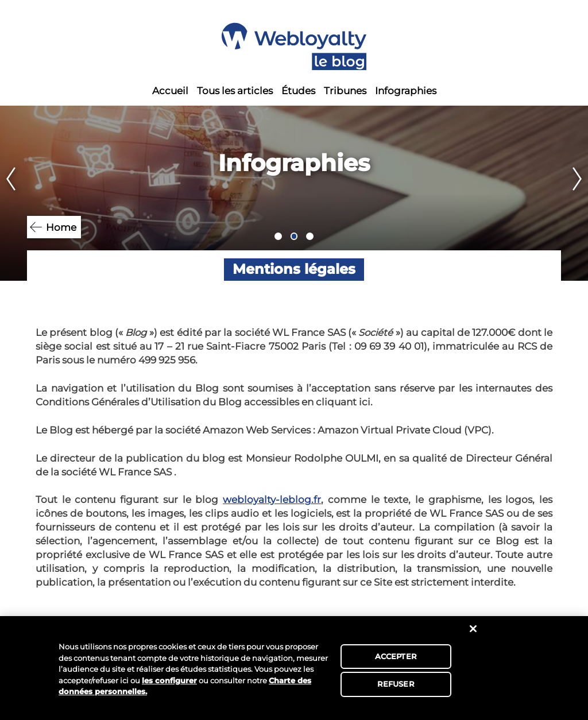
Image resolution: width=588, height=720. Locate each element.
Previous (8, 193)
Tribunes (345, 91)
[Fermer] (473, 629)
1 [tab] (278, 236)
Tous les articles (235, 91)
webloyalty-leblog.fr (272, 500)
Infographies (406, 91)
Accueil (170, 91)
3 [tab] (310, 236)
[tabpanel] (294, 193)
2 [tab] (294, 236)
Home (61, 227)
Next (580, 193)
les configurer (169, 680)
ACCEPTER (396, 656)
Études (298, 91)
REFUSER (396, 684)
